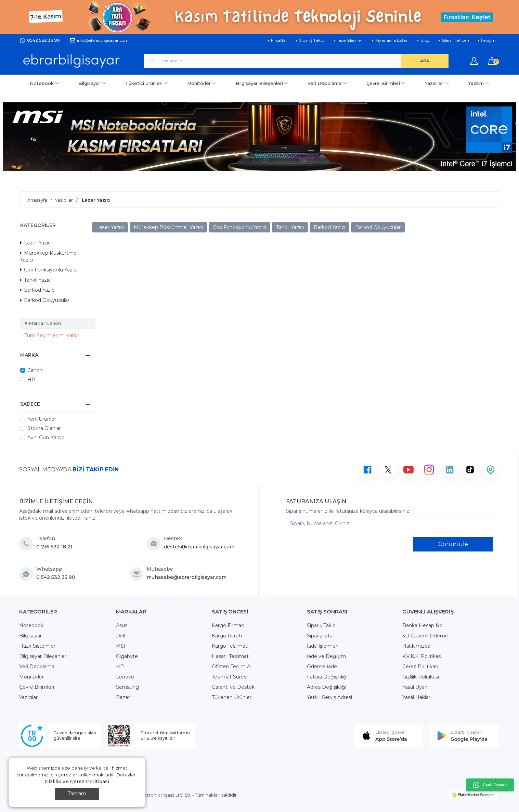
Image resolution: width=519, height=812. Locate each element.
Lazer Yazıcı (36, 243)
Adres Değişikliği (327, 687)
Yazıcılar (437, 83)
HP (31, 380)
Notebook (45, 83)
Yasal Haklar (416, 697)
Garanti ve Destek (233, 687)
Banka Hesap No (423, 625)
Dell (121, 636)
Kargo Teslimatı (230, 646)
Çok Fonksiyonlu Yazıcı (49, 270)
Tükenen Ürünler (232, 697)
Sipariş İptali (321, 636)
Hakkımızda (416, 646)
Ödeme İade (322, 667)
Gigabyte (127, 656)
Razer (123, 697)
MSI (121, 646)
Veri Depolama (327, 83)
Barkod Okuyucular (45, 300)
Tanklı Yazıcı (36, 280)
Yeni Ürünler (42, 419)
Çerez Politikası (420, 667)
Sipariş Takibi (322, 625)
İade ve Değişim (326, 656)
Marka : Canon (45, 323)
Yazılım (479, 83)
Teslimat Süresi (230, 677)
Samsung (127, 687)
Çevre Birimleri (386, 83)
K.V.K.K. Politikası (422, 656)
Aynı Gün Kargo (46, 437)
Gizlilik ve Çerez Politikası (77, 782)
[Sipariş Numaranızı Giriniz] (392, 523)
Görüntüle (453, 544)
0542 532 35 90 (43, 40)
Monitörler (202, 83)
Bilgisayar (92, 83)
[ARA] (425, 61)
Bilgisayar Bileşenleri (262, 83)
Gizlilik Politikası (421, 677)
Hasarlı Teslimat (230, 656)
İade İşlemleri (323, 646)
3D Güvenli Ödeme (425, 636)
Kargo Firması (228, 625)
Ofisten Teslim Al (232, 667)
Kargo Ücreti (227, 636)
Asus (122, 625)
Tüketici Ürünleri (147, 83)
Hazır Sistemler (37, 646)
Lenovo (125, 677)
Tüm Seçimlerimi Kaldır (52, 335)
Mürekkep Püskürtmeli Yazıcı (49, 256)
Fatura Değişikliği (327, 677)
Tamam (77, 794)
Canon (35, 370)
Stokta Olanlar (44, 428)
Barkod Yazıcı (38, 290)
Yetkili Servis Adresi (329, 697)
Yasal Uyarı (415, 687)
